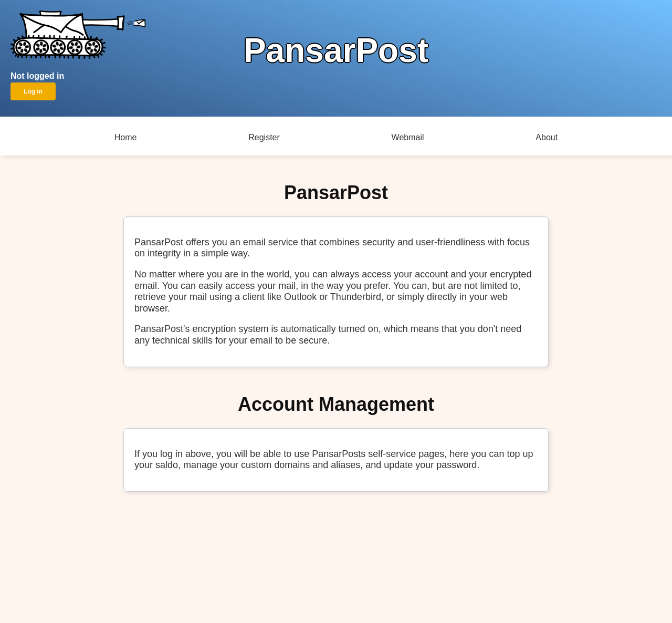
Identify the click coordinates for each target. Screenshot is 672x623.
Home (126, 137)
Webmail (408, 137)
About (547, 137)
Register (264, 137)
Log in (33, 91)
